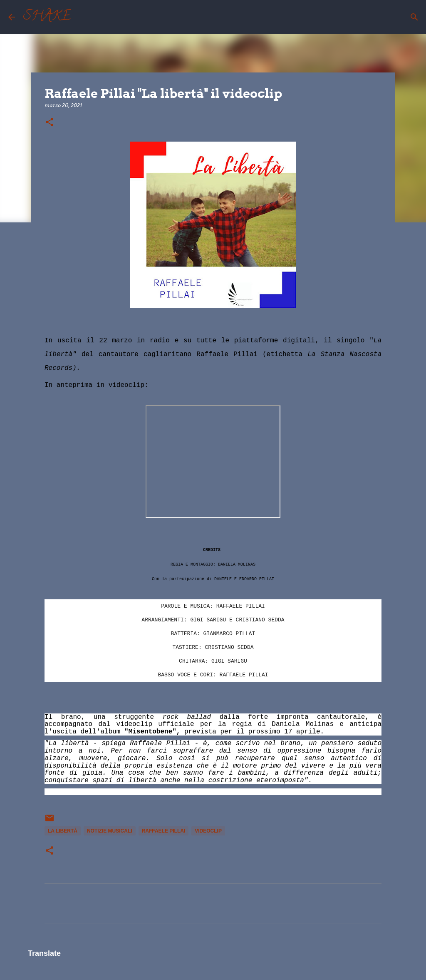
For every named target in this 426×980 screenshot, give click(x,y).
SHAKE (47, 17)
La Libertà (63, 831)
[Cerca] (82, 17)
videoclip (208, 831)
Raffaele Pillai (164, 831)
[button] (50, 123)
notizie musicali (110, 831)
